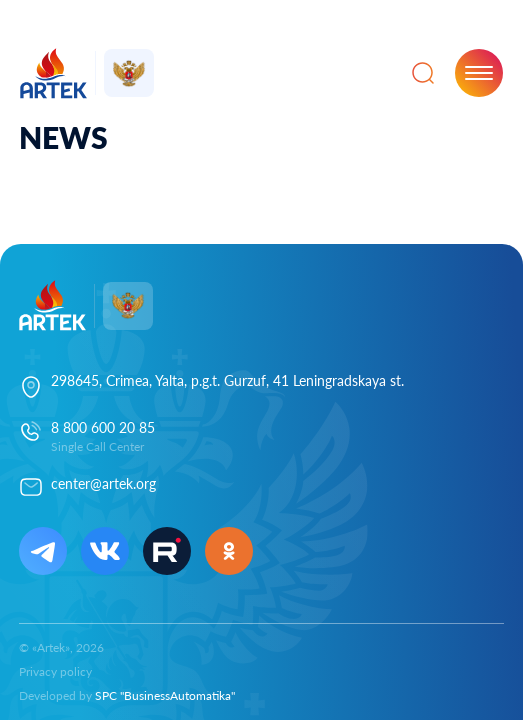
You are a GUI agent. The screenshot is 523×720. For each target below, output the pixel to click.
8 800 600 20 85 (103, 427)
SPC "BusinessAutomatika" (165, 695)
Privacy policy (55, 671)
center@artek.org (103, 483)
